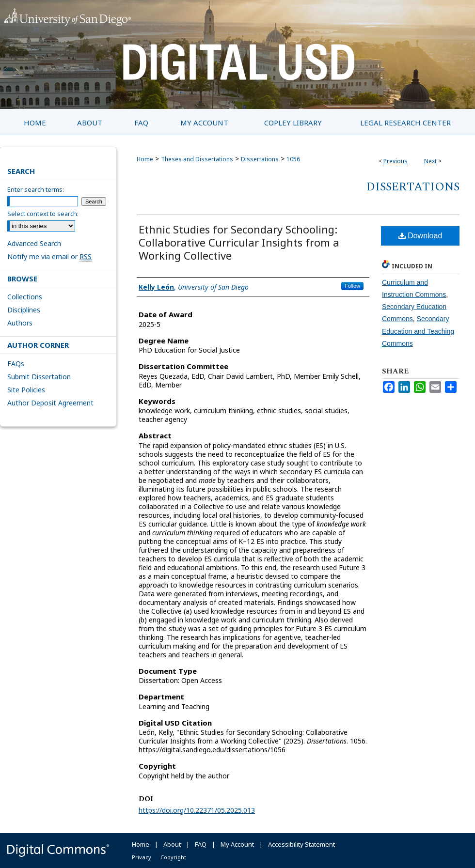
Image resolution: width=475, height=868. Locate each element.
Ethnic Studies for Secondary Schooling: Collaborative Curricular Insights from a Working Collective (239, 242)
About (172, 844)
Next (430, 161)
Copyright (173, 857)
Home (145, 159)
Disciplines (24, 310)
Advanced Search (34, 243)
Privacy (142, 857)
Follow (352, 286)
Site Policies (26, 390)
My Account (237, 844)
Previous (396, 161)
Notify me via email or (49, 256)
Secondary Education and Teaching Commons (418, 331)
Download (420, 236)
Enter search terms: (36, 189)
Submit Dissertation (39, 377)
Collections (25, 297)
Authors (20, 323)
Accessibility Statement (301, 844)
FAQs (16, 364)
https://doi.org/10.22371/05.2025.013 (197, 810)
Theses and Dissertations (197, 159)
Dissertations (260, 159)
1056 (293, 159)
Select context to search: (43, 214)
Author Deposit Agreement (50, 403)
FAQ (201, 844)
